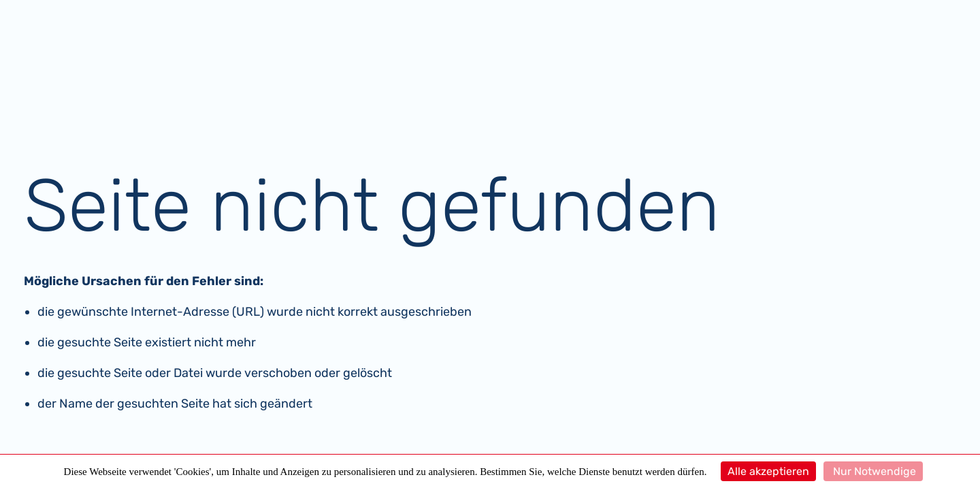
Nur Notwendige (873, 471)
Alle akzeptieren (768, 471)
